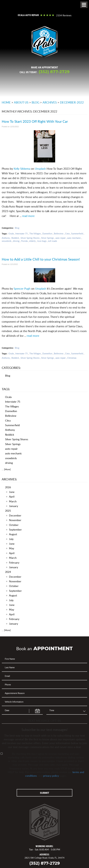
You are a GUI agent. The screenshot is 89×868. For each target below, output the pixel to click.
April (12, 497)
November (15, 520)
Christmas (72, 358)
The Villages (35, 234)
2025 (8, 511)
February (14, 563)
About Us (21, 102)
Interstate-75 (22, 234)
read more (28, 216)
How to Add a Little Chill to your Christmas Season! (41, 259)
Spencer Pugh (22, 289)
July (11, 539)
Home (6, 102)
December (15, 515)
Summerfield (77, 234)
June (12, 492)
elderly (32, 241)
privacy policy (51, 776)
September (15, 530)
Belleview (59, 234)
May (12, 548)
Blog (35, 102)
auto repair (61, 238)
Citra (67, 234)
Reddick (15, 238)
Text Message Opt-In (44, 720)
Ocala (11, 234)
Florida (24, 241)
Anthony (6, 238)
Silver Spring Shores (30, 238)
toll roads (52, 241)
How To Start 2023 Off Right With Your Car (35, 121)
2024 (8, 572)
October (14, 525)
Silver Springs (47, 238)
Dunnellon (47, 234)
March (13, 501)
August (13, 534)
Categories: (11, 368)
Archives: (9, 479)
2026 (8, 487)
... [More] (6, 469)
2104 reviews (64, 15)
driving (16, 241)
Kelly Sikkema (22, 169)
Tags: (6, 389)
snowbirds (7, 241)
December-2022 (72, 102)
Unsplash (40, 169)
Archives (50, 102)
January (14, 506)
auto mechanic (74, 238)
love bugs (42, 241)
